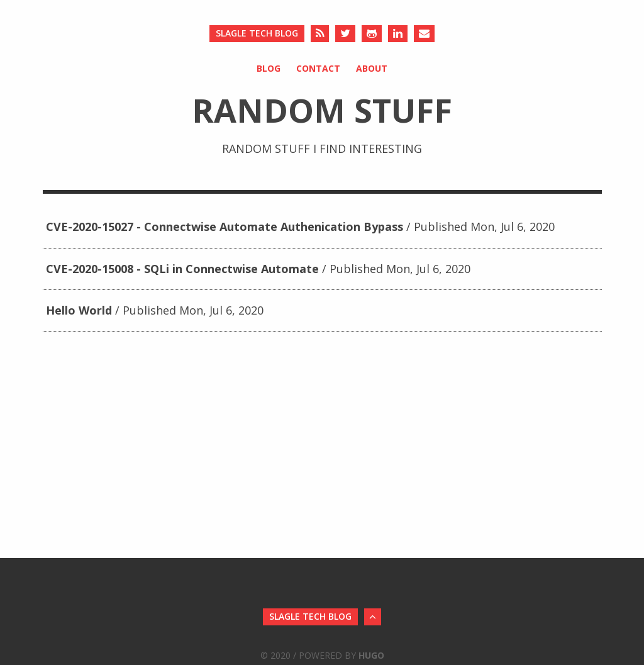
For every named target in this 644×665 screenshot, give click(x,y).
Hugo (371, 655)
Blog (269, 68)
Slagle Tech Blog (257, 33)
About (372, 68)
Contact (318, 68)
